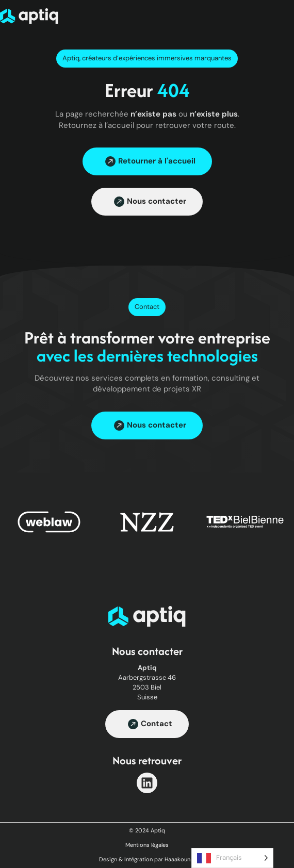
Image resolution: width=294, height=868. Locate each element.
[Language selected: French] (232, 858)
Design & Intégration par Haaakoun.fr (147, 859)
